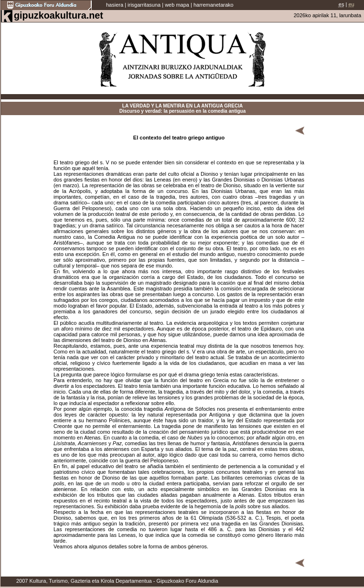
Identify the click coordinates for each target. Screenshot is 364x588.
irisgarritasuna (144, 5)
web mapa (177, 5)
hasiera (115, 5)
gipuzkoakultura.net (59, 15)
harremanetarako (214, 5)
